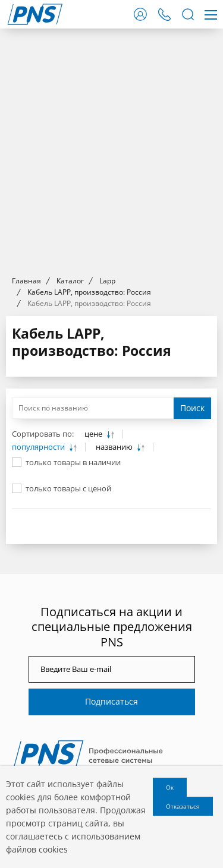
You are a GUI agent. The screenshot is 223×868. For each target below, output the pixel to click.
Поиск (192, 408)
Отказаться (183, 806)
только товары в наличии (73, 462)
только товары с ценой (68, 488)
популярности (39, 447)
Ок (170, 787)
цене (94, 434)
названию (115, 447)
